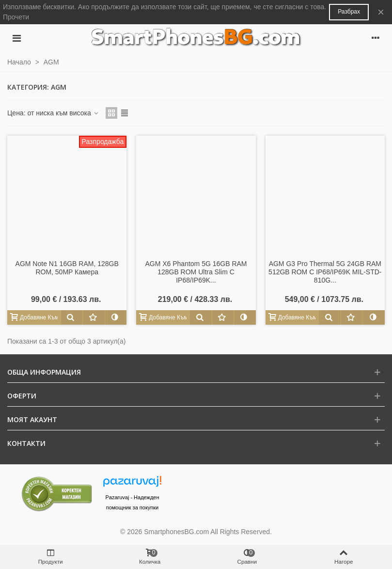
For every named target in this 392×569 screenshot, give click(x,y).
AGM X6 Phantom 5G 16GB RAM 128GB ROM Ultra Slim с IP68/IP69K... (196, 272)
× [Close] (381, 12)
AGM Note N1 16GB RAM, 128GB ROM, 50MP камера (67, 268)
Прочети (16, 17)
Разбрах (349, 12)
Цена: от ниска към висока (54, 113)
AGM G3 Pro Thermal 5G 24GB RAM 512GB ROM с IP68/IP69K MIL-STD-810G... (325, 272)
